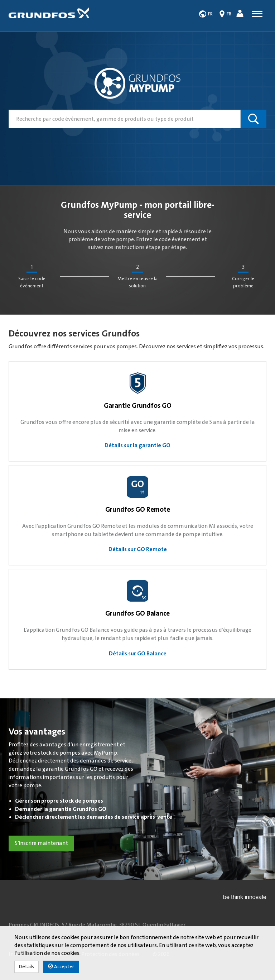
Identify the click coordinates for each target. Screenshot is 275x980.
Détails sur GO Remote (138, 549)
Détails (26, 967)
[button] (241, 15)
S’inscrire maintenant (41, 843)
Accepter (61, 967)
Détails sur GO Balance (138, 654)
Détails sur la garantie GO (137, 445)
